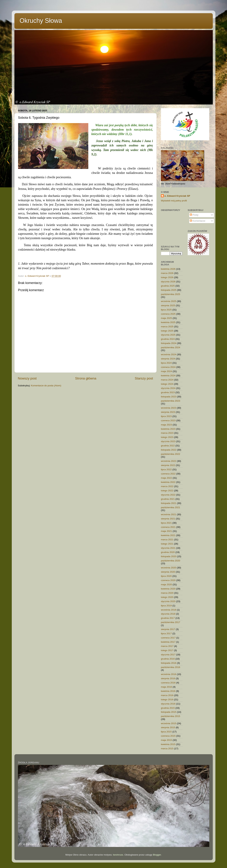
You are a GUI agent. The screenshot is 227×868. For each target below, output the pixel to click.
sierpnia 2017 (168, 629)
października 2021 (171, 507)
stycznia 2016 (168, 704)
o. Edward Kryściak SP (177, 196)
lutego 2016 (167, 700)
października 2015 (171, 716)
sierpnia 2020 (168, 572)
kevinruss (118, 855)
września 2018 (169, 610)
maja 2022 (167, 478)
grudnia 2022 (168, 446)
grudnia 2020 (168, 552)
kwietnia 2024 (168, 376)
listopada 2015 (169, 712)
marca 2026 (167, 273)
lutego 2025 (167, 331)
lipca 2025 (166, 310)
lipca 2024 (166, 363)
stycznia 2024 (168, 388)
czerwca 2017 (168, 638)
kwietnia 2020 (168, 589)
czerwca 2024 (168, 367)
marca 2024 (167, 380)
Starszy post (144, 378)
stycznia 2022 (168, 495)
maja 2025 (167, 318)
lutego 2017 (167, 650)
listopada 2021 (169, 503)
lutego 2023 (167, 437)
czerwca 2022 (168, 474)
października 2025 (171, 294)
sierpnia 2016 (168, 678)
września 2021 (169, 514)
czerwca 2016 (168, 683)
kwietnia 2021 (168, 535)
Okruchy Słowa (41, 21)
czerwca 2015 (168, 736)
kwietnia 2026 (168, 269)
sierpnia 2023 (168, 412)
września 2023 (169, 408)
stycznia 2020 (168, 601)
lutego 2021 (167, 544)
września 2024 (169, 354)
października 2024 (171, 347)
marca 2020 (167, 593)
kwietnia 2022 (168, 482)
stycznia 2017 (168, 655)
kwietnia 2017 (168, 642)
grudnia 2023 (168, 392)
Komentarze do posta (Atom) (46, 386)
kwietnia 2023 (168, 429)
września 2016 (169, 674)
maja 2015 (167, 740)
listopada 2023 (169, 397)
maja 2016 (167, 687)
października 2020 (171, 561)
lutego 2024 (167, 384)
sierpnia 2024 (168, 359)
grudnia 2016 (168, 659)
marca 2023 (167, 433)
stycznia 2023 (168, 441)
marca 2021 (167, 540)
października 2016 (171, 667)
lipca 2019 (166, 606)
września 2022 (169, 461)
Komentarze (198, 221)
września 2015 (169, 723)
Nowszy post (27, 378)
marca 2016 (167, 695)
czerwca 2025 (168, 314)
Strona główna (86, 378)
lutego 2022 (167, 491)
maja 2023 (167, 425)
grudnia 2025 (168, 286)
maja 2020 (167, 584)
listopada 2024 (169, 343)
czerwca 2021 (168, 527)
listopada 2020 (169, 556)
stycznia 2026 (168, 282)
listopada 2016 (169, 663)
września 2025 (169, 301)
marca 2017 (167, 646)
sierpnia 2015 (168, 727)
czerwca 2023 (168, 420)
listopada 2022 (169, 450)
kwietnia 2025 (168, 322)
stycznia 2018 (168, 614)
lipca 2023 (166, 416)
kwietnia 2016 (168, 691)
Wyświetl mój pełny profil (174, 201)
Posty (194, 215)
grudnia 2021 (168, 499)
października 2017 (171, 622)
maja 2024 (167, 371)
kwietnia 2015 (168, 744)
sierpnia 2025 (168, 305)
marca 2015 (167, 749)
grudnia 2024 (168, 339)
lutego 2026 (167, 277)
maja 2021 (167, 531)
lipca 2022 (166, 469)
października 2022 (171, 454)
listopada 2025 (169, 290)
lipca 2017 (166, 633)
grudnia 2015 (168, 708)
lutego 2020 (167, 597)
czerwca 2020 (168, 580)
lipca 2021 (166, 523)
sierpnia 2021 (168, 519)
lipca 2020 (166, 576)
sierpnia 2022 (168, 465)
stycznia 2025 (168, 335)
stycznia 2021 (168, 548)
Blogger (157, 855)
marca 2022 (167, 486)
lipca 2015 (166, 732)
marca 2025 (167, 327)
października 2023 (171, 401)
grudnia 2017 (168, 618)
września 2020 (169, 568)
